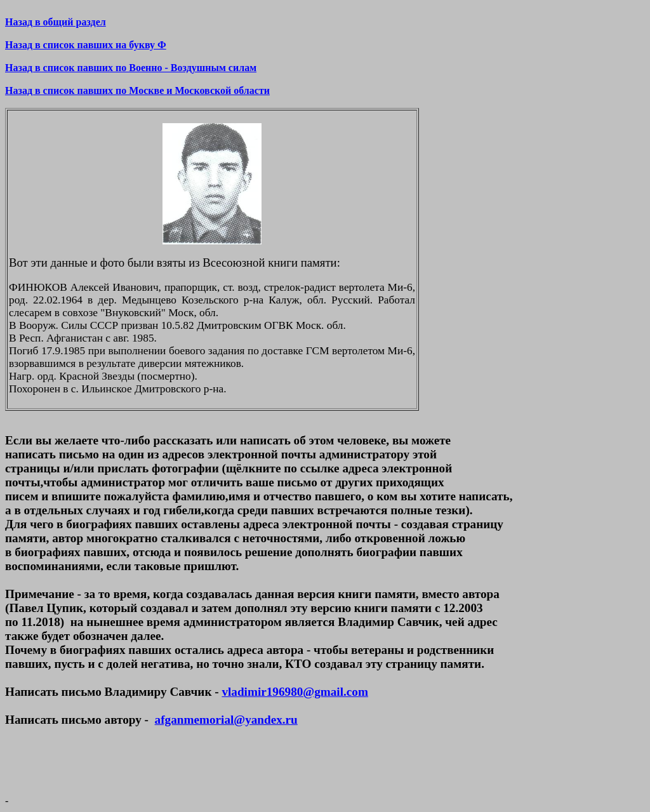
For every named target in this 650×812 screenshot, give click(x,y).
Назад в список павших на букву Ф (86, 45)
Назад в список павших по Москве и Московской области (137, 90)
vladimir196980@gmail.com (295, 692)
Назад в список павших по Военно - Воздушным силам (131, 68)
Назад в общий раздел (56, 22)
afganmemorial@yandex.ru (226, 720)
